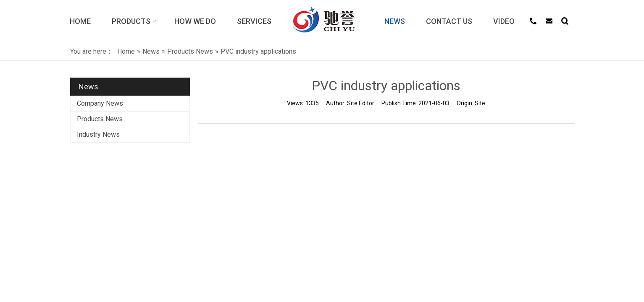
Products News (100, 119)
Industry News (98, 134)
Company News (100, 103)
